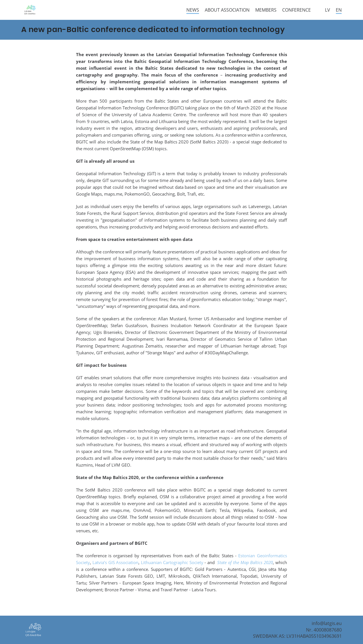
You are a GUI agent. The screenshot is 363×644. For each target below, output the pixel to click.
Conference (296, 10)
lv (328, 10)
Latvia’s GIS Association (115, 562)
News (193, 10)
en (339, 10)
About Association (227, 10)
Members (266, 10)
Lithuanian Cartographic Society (172, 562)
